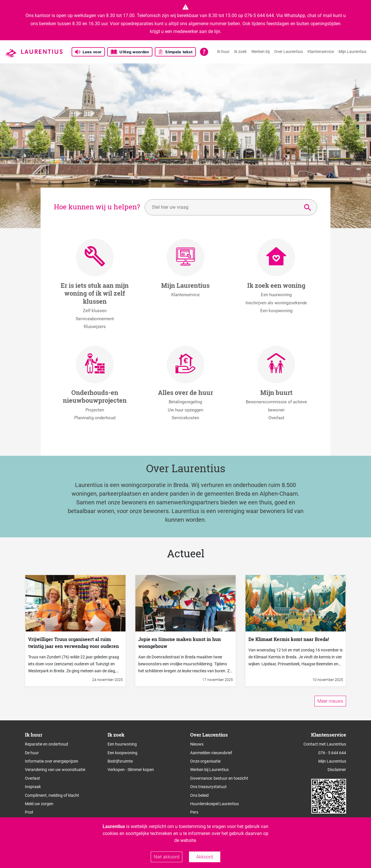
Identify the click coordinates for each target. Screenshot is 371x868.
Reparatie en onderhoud (47, 744)
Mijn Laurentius (352, 52)
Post (29, 812)
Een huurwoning (276, 295)
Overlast (276, 418)
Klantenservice (321, 52)
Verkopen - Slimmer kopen (131, 770)
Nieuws (197, 744)
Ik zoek (240, 52)
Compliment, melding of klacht (52, 795)
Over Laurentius (289, 52)
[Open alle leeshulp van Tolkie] (204, 52)
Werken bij (260, 52)
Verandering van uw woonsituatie (55, 770)
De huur (32, 753)
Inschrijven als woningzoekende (276, 303)
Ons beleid (199, 795)
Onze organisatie (205, 761)
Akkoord (205, 857)
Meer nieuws (330, 701)
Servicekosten (185, 418)
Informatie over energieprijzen (52, 761)
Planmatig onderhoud (95, 418)
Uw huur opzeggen (185, 410)
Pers (194, 812)
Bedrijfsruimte (120, 761)
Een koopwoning (276, 311)
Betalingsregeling (185, 402)
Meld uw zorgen (39, 804)
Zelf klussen (95, 311)
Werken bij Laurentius (209, 770)
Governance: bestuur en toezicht (219, 778)
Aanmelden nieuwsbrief (211, 753)
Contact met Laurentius (325, 744)
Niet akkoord (167, 857)
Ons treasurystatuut (208, 787)
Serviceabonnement (95, 319)
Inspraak (33, 787)
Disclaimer (337, 770)
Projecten (95, 410)
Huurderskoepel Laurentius (214, 804)
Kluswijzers (95, 327)
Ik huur (223, 52)
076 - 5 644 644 (332, 753)
